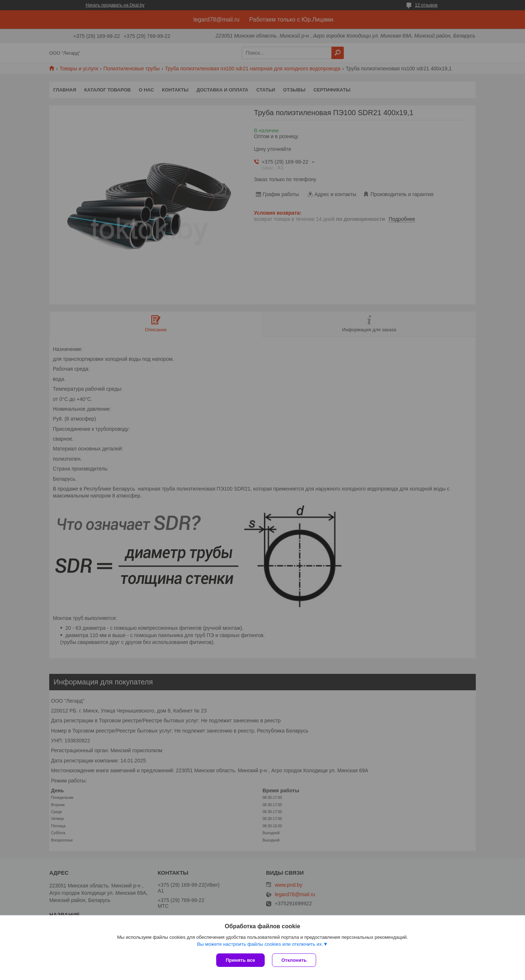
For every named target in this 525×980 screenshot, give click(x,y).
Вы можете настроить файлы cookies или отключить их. (260, 944)
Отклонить (294, 960)
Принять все (240, 960)
